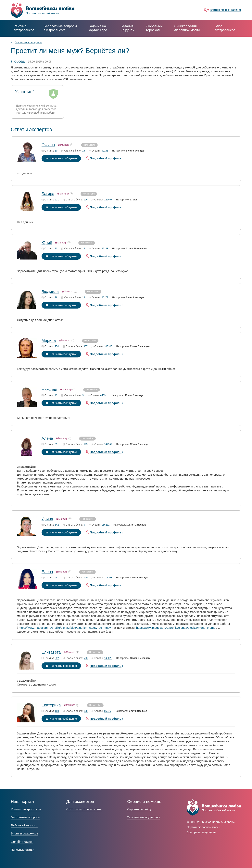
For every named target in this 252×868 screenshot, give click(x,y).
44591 (103, 395)
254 (57, 347)
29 (56, 298)
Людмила (50, 292)
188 (57, 711)
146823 (108, 658)
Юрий (47, 243)
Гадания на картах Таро (98, 28)
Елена (47, 572)
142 (57, 525)
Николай (49, 389)
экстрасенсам (60, 28)
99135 (105, 151)
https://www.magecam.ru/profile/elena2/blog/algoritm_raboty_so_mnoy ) (66, 628)
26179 (105, 298)
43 (56, 395)
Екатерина (51, 705)
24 (84, 298)
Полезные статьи (23, 850)
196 (86, 200)
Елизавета (51, 652)
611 (57, 200)
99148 (105, 249)
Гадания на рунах (127, 28)
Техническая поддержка (144, 817)
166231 (106, 525)
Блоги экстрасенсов (25, 833)
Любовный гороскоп (154, 28)
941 (57, 578)
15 (84, 151)
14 (84, 249)
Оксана (48, 145)
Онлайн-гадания (22, 841)
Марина (49, 340)
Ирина (47, 519)
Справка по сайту (139, 809)
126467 (108, 200)
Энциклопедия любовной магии (187, 28)
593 (86, 444)
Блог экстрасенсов (225, 28)
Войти (226, 10)
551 (57, 444)
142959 (108, 444)
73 (56, 249)
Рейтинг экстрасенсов (24, 28)
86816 (107, 711)
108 (86, 711)
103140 (108, 347)
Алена (47, 438)
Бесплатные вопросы (28, 42)
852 (57, 658)
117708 (108, 578)
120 (86, 578)
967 (86, 347)
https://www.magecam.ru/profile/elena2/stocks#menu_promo (176, 628)
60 (56, 151)
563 (86, 658)
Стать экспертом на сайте (84, 809)
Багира (48, 194)
